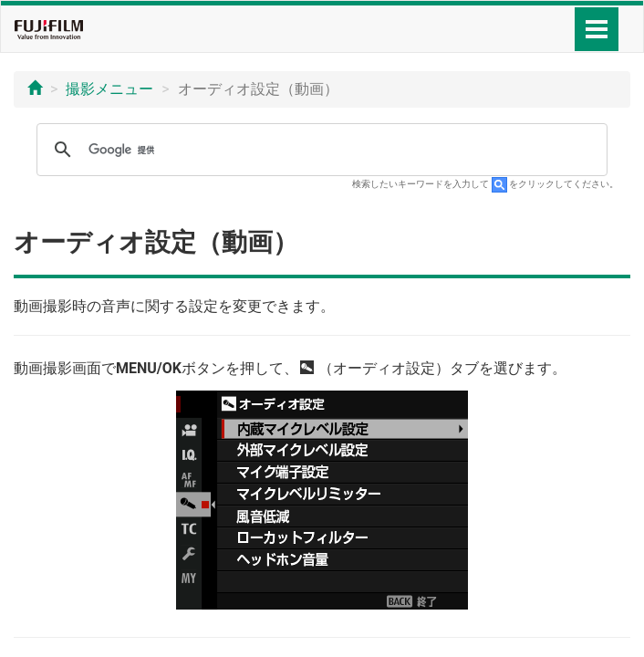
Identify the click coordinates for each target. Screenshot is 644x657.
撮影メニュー (109, 89)
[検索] (319, 150)
